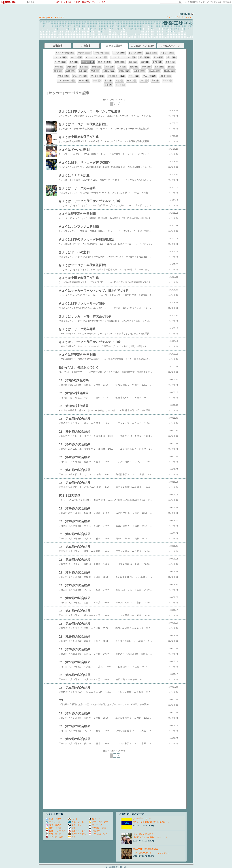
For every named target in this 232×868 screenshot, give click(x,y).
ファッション (54, 822)
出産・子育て (54, 819)
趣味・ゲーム (76, 822)
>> (195, 2)
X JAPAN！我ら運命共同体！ (147, 849)
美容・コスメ (54, 825)
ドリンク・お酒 (55, 837)
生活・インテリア (56, 831)
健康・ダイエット (56, 828)
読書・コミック (77, 831)
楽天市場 (227, 2)
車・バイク (95, 825)
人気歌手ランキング (142, 819)
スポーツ (94, 819)
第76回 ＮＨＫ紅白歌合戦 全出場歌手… (151, 822)
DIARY (50, 17)
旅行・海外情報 (77, 834)
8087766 (185, 14)
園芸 (72, 837)
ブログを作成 (215, 2)
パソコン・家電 (97, 828)
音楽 (32, 2)
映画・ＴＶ (75, 825)
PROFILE (59, 17)
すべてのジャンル (98, 834)
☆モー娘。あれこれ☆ (143, 834)
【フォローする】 (173, 17)
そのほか (94, 831)
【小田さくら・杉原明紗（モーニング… (151, 837)
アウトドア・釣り (98, 822)
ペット (73, 819)
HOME (42, 17)
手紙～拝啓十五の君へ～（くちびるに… (151, 853)
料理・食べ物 (54, 834)
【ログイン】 (187, 17)
